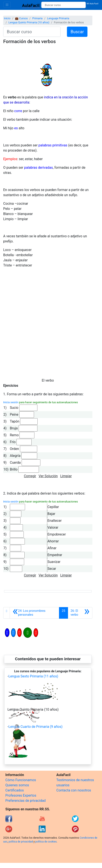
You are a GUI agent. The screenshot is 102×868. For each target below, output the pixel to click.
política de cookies (46, 842)
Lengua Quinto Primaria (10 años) (29, 22)
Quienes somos (17, 785)
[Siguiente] (80, 613)
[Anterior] (34, 613)
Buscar (77, 32)
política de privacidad (21, 842)
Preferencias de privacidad (26, 801)
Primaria (37, 18)
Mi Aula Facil (92, 4)
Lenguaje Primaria (58, 18)
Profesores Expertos (21, 795)
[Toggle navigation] (7, 5)
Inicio (7, 18)
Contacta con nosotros (74, 790)
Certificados (15, 790)
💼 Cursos (21, 18)
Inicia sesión (11, 402)
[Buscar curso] (64, 5)
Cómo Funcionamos (21, 780)
